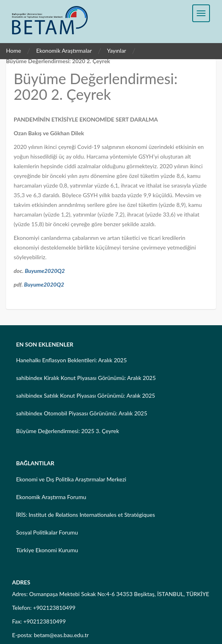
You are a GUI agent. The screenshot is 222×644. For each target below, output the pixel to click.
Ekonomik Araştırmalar (64, 51)
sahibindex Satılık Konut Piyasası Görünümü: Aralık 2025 (86, 395)
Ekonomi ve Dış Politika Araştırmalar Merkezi (71, 479)
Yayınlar (117, 51)
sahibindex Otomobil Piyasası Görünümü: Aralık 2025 (82, 413)
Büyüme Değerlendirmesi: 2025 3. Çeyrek (68, 431)
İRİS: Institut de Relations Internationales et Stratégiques (85, 515)
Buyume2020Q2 (45, 271)
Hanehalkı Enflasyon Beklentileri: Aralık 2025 (71, 360)
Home (13, 51)
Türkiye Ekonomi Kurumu (47, 550)
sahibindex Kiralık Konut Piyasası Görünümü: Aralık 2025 (86, 378)
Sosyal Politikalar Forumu (47, 532)
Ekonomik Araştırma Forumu (51, 497)
